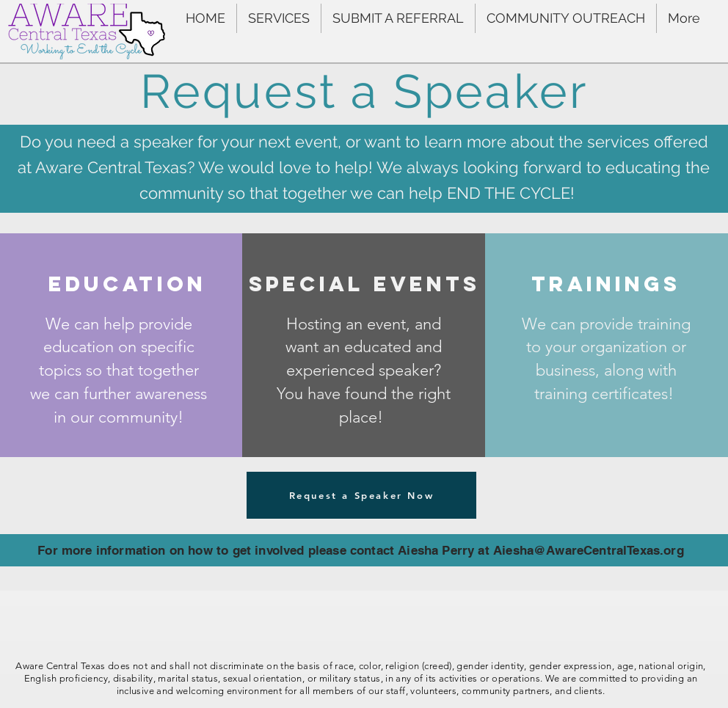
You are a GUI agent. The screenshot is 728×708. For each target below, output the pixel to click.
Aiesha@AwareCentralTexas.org (589, 550)
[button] (279, 18)
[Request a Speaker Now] (361, 495)
